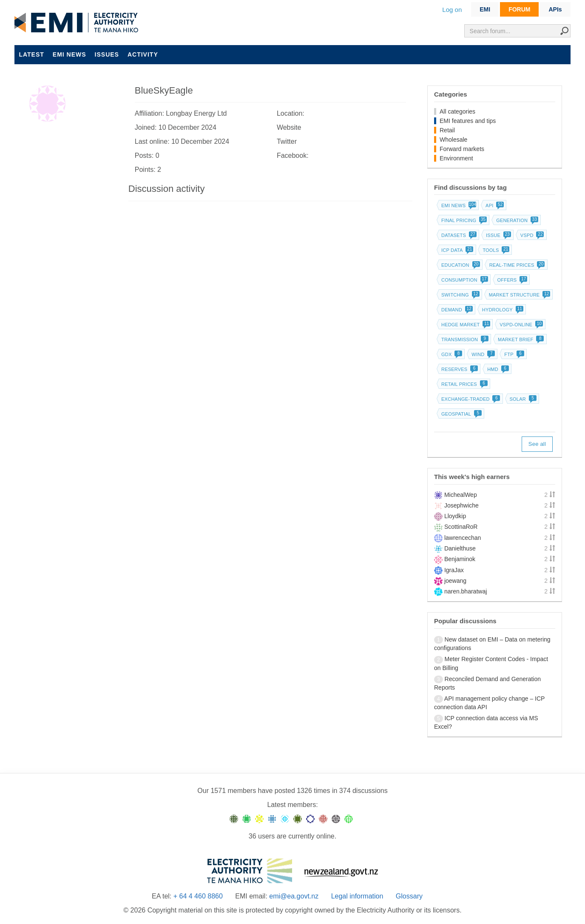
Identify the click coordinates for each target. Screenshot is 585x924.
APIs (555, 9)
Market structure (519, 295)
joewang (455, 581)
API (494, 205)
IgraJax (454, 570)
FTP (513, 354)
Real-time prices (516, 265)
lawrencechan (463, 538)
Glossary (409, 896)
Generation (516, 220)
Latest (31, 54)
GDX (451, 354)
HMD (497, 369)
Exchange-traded (470, 399)
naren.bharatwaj (466, 591)
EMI (485, 9)
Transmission (464, 339)
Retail (447, 130)
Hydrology (502, 310)
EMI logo (78, 23)
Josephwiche (461, 505)
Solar (522, 399)
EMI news (70, 54)
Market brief (520, 339)
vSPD (531, 235)
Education (460, 265)
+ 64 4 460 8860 (198, 896)
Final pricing (463, 220)
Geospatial (461, 414)
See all (537, 444)
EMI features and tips (468, 121)
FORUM (519, 9)
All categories (457, 111)
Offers (512, 280)
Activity (143, 54)
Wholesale (453, 140)
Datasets (458, 235)
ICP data (457, 250)
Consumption (464, 280)
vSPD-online (520, 325)
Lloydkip (455, 516)
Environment (456, 158)
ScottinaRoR (461, 527)
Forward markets (462, 149)
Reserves (459, 369)
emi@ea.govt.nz (294, 896)
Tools (495, 250)
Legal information (357, 896)
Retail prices (464, 384)
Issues (107, 54)
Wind (482, 354)
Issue (498, 235)
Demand (456, 310)
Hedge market (465, 325)
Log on (452, 10)
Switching (460, 295)
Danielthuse (460, 548)
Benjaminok (460, 559)
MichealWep (461, 495)
